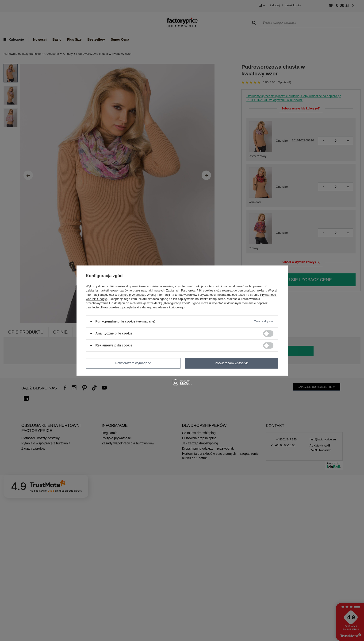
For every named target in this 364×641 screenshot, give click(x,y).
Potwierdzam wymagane (133, 363)
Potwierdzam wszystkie (232, 363)
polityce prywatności (131, 295)
